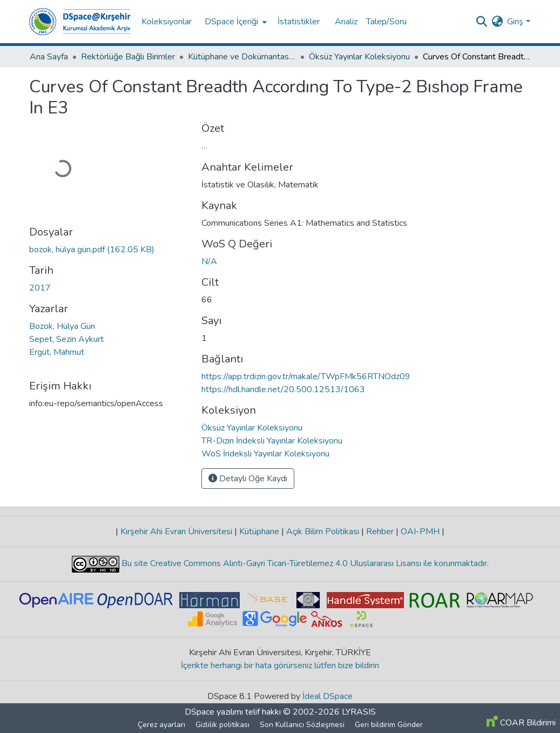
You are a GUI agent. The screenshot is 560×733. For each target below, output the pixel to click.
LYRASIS (359, 712)
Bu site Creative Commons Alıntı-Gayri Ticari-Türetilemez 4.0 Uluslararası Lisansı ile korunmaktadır (303, 563)
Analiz (346, 22)
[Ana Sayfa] (80, 22)
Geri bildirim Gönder (389, 725)
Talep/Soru (386, 22)
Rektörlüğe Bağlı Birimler (128, 57)
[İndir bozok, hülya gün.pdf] (92, 250)
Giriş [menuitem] (515, 22)
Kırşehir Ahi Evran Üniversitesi (176, 532)
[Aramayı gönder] (481, 22)
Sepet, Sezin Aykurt (66, 339)
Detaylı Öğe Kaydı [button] (248, 479)
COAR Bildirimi (521, 723)
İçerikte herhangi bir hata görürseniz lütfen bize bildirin (280, 665)
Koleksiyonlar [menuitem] (167, 22)
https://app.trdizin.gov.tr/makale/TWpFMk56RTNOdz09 (306, 376)
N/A (209, 261)
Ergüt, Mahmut (57, 352)
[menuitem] (235, 22)
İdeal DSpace (328, 696)
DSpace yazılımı (214, 712)
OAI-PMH (420, 532)
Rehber (380, 532)
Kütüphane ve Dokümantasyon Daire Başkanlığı (242, 57)
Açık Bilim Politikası (323, 532)
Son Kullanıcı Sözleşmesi (302, 725)
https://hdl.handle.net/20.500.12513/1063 (283, 389)
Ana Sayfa (49, 57)
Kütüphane (259, 532)
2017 (40, 288)
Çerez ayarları (161, 725)
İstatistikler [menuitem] (299, 22)
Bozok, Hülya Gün (62, 326)
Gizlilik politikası (222, 725)
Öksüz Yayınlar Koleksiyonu (359, 57)
